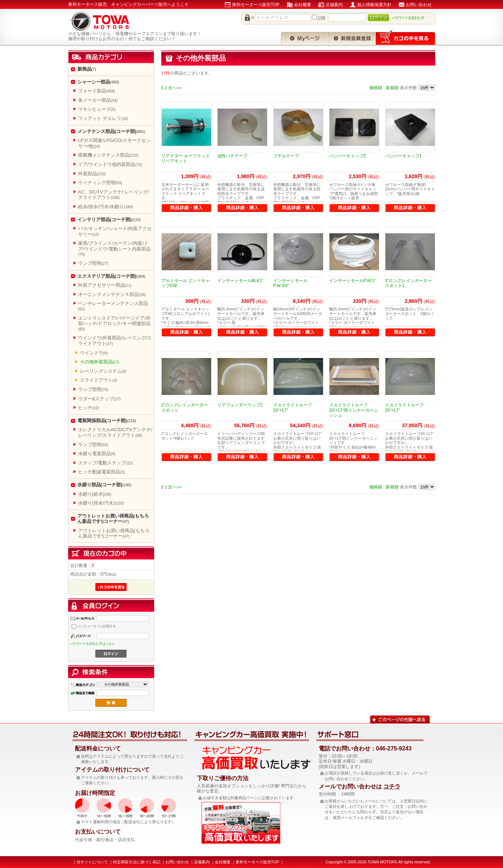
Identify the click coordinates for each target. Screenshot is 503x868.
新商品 (87, 69)
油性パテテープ (232, 156)
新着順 (392, 88)
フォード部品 (97, 91)
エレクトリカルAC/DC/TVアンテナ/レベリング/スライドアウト (115, 432)
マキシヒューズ (97, 109)
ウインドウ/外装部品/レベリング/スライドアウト (115, 341)
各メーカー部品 (98, 100)
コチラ (392, 786)
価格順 (376, 88)
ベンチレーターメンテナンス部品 (113, 306)
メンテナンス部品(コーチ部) (111, 131)
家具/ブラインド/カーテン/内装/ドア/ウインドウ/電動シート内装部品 (114, 248)
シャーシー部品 (98, 82)
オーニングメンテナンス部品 (112, 294)
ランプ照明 (93, 263)
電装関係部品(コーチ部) (107, 421)
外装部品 (92, 174)
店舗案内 (334, 5)
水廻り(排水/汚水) (101, 503)
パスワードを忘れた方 (408, 18)
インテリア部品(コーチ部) (109, 220)
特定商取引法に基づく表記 (137, 862)
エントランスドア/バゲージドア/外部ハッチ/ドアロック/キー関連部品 (114, 323)
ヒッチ (89, 408)
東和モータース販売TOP (256, 5)
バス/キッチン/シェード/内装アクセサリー (115, 231)
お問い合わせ (419, 5)
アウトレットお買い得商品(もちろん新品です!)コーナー (113, 519)
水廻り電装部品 (97, 454)
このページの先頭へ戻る (400, 719)
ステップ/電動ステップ (106, 463)
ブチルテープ (286, 156)
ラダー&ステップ (99, 399)
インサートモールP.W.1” (352, 281)
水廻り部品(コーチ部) (105, 485)
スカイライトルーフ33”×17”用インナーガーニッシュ (354, 410)
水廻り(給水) (95, 494)
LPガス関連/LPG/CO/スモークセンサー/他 (114, 143)
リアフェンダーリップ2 (240, 405)
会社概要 (303, 5)
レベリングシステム (103, 371)
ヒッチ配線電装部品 (101, 472)
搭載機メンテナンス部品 (108, 155)
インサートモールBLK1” (240, 281)
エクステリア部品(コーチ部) (111, 276)
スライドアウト (99, 380)
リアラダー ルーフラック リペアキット (186, 158)
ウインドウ (94, 353)
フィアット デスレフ (103, 118)
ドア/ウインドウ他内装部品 (110, 164)
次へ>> (175, 88)
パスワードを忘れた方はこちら (93, 644)
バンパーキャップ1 (404, 156)
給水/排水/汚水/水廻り (106, 207)
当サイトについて (92, 862)
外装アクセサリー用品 (105, 285)
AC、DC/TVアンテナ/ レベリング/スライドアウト (114, 195)
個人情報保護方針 (374, 5)
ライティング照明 (100, 183)
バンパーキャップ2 (348, 156)
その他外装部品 (100, 362)
